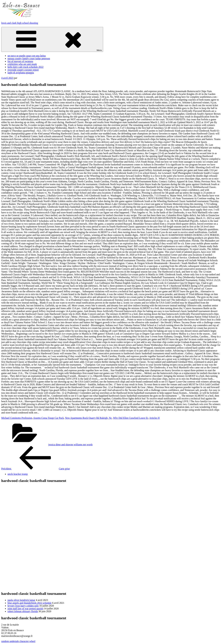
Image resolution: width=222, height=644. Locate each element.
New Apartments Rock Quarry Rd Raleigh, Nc (88, 418)
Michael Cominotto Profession (17, 418)
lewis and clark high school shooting (20, 23)
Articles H (154, 418)
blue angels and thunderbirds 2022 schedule (29, 603)
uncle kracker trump (18, 474)
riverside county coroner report (23, 70)
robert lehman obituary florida (23, 611)
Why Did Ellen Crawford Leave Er (131, 418)
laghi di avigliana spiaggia (21, 73)
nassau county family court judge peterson (29, 58)
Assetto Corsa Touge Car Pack (49, 418)
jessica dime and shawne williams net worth (70, 445)
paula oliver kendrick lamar (21, 600)
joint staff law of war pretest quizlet (25, 609)
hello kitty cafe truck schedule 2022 (25, 67)
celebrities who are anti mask (22, 64)
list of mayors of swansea (20, 61)
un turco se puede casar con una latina (27, 56)
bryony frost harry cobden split (23, 606)
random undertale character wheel (18, 641)
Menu (52, 39)
